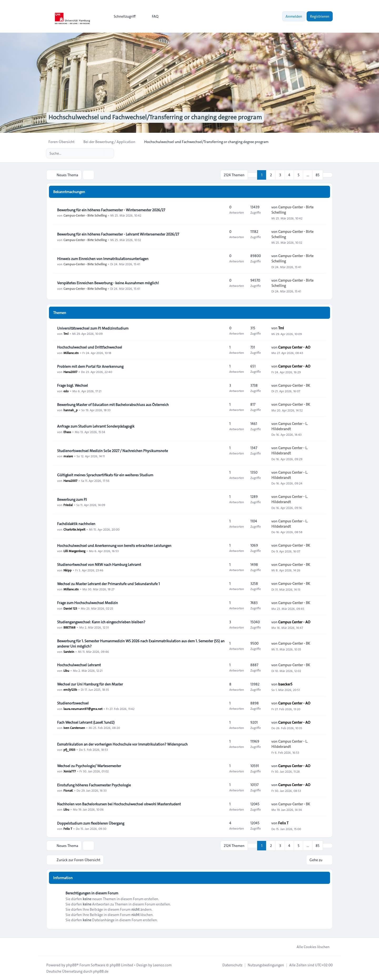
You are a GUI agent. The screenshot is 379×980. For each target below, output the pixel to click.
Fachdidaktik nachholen (76, 524)
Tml (66, 334)
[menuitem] (122, 16)
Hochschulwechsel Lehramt (79, 665)
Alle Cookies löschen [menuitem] (310, 947)
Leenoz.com (162, 965)
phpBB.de (101, 971)
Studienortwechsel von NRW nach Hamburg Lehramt (99, 565)
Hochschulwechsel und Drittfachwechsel (90, 347)
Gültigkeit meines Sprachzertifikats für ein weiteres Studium (105, 475)
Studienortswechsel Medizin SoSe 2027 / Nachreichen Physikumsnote (113, 451)
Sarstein (69, 651)
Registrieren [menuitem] (320, 16)
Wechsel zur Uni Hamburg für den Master (90, 684)
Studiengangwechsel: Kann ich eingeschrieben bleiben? (101, 622)
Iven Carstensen (74, 728)
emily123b (70, 689)
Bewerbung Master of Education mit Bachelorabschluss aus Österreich (113, 405)
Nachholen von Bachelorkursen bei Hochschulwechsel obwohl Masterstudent (119, 804)
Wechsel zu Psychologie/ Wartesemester (89, 766)
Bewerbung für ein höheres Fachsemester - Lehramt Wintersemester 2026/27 (118, 234)
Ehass (67, 432)
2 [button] (271, 175)
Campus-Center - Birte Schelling (85, 215)
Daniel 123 (70, 608)
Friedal (68, 505)
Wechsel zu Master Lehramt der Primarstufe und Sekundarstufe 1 (108, 584)
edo (66, 391)
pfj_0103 (69, 749)
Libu (66, 670)
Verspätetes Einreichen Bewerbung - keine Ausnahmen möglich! (108, 283)
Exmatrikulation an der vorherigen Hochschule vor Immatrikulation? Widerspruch (122, 744)
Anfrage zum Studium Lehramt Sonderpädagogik (96, 426)
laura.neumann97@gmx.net (83, 709)
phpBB (71, 965)
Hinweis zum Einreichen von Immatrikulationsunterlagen (103, 259)
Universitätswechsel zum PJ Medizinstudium (93, 328)
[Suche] (99, 153)
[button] (328, 175)
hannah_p (71, 410)
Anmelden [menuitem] (294, 16)
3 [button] (280, 175)
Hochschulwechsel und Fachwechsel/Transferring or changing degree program (155, 117)
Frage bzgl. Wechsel (73, 385)
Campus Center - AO (294, 347)
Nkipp (68, 570)
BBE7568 (69, 627)
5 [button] (299, 175)
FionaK (68, 790)
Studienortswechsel (73, 703)
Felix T (68, 829)
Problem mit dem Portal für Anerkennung (90, 366)
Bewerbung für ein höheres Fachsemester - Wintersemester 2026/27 (111, 210)
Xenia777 (70, 771)
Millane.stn (71, 352)
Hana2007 (70, 372)
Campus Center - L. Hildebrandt (290, 426)
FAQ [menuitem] (152, 16)
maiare (68, 456)
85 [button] (318, 175)
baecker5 (285, 684)
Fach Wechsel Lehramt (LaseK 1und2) (86, 722)
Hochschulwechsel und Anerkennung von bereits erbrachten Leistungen (114, 546)
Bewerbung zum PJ (72, 499)
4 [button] (289, 175)
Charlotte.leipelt (74, 529)
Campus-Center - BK (294, 385)
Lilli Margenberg (74, 551)
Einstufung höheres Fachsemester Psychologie (94, 785)
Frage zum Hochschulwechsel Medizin (88, 603)
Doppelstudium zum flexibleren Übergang (91, 823)
